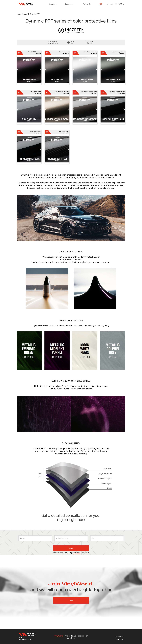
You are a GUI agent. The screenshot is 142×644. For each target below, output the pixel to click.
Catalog (52, 4)
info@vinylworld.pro (25, 639)
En (111, 4)
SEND (71, 548)
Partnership (87, 4)
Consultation (70, 4)
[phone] (71, 538)
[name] (35, 538)
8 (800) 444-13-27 (25, 638)
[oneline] (107, 538)
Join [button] (71, 600)
